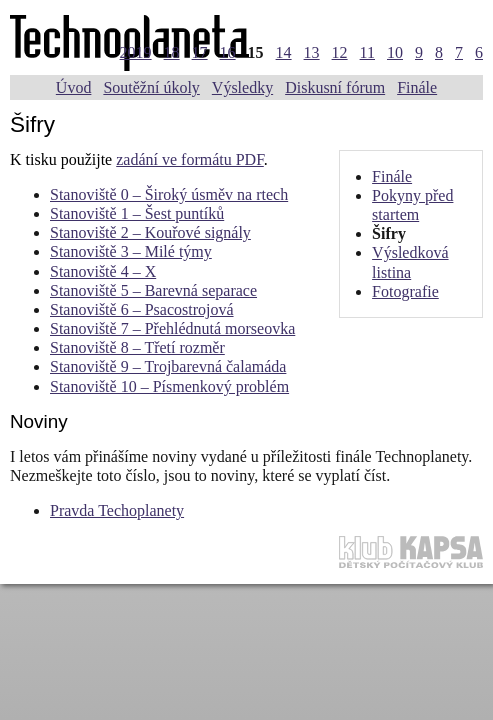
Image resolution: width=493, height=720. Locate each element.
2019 (136, 52)
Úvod (74, 87)
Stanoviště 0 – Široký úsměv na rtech (169, 194)
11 (367, 52)
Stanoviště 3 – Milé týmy (131, 251)
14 (284, 52)
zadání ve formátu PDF (190, 159)
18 (172, 52)
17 (200, 52)
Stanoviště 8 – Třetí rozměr (137, 347)
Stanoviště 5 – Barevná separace (153, 290)
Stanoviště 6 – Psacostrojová (142, 309)
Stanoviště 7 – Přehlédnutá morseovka (172, 328)
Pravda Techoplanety (117, 510)
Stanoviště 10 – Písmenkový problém (169, 386)
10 (395, 52)
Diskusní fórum (335, 87)
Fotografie (405, 291)
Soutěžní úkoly (151, 87)
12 (340, 52)
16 (228, 52)
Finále (417, 87)
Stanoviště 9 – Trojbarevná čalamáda (168, 366)
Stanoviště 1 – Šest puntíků (137, 213)
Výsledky (242, 87)
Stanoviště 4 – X (103, 271)
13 (312, 52)
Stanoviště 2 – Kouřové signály (150, 232)
